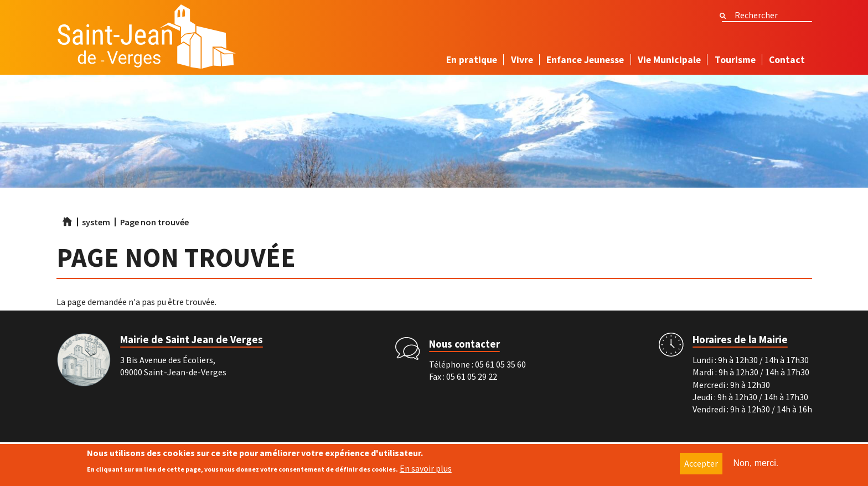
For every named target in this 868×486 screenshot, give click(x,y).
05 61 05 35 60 (500, 364)
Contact (787, 60)
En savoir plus (426, 468)
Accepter (701, 464)
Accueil (67, 221)
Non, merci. (756, 464)
